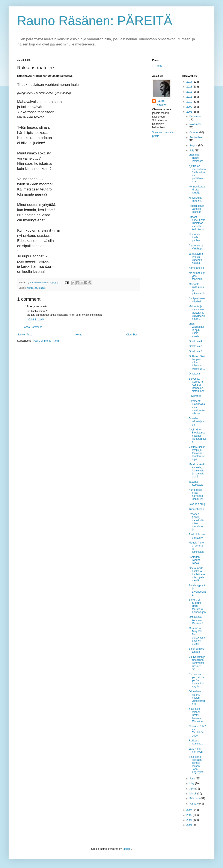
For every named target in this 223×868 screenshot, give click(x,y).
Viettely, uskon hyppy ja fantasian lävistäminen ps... (197, 453)
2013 (190, 87)
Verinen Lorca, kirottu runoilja (197, 190)
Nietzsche (32, 288)
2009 (190, 107)
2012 (190, 92)
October (194, 132)
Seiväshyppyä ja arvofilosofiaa (197, 590)
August (194, 145)
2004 (190, 825)
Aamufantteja (196, 268)
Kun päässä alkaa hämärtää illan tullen (196, 494)
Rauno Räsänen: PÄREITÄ (95, 21)
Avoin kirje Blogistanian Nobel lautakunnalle (197, 436)
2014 (190, 82)
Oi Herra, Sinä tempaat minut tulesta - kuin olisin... (197, 362)
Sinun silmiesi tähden (197, 650)
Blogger (127, 849)
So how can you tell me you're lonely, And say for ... (197, 681)
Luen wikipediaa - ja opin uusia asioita (197, 330)
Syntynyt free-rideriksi (197, 300)
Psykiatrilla (195, 396)
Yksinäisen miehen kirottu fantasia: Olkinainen (196, 715)
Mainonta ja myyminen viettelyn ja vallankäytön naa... (197, 313)
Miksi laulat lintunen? (196, 199)
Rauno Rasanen (162, 103)
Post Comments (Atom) (46, 341)
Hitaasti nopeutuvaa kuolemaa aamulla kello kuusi (197, 223)
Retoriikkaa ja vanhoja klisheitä (197, 209)
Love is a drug (197, 504)
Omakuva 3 (195, 346)
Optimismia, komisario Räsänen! (196, 620)
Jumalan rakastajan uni (196, 422)
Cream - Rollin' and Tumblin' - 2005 (197, 731)
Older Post (132, 335)
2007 (190, 810)
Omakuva (194, 374)
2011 (190, 97)
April (192, 789)
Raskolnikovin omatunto (197, 536)
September (196, 137)
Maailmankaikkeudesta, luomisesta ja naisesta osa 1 (197, 471)
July (192, 151)
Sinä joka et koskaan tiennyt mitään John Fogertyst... (197, 765)
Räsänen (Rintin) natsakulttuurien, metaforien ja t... (197, 522)
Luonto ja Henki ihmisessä (196, 158)
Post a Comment (32, 327)
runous (42, 288)
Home (79, 335)
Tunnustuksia (196, 509)
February (195, 799)
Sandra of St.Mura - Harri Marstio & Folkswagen (197, 606)
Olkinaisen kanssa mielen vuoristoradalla (197, 698)
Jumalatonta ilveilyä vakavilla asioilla (196, 258)
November (195, 124)
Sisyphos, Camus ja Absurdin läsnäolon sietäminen (197, 385)
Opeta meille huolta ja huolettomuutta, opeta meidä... (197, 574)
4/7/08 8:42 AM (35, 320)
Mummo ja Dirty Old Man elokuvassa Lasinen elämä (197, 636)
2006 (190, 815)
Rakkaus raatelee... (196, 742)
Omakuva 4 (195, 341)
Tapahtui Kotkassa (196, 483)
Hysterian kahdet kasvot (194, 560)
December (195, 116)
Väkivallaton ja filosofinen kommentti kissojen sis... (197, 663)
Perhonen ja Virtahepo (196, 247)
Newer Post (25, 335)
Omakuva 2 (195, 351)
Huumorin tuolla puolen (194, 238)
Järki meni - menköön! (196, 750)
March (193, 794)
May (192, 783)
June (192, 779)
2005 (190, 820)
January (194, 804)
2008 (190, 112)
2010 (190, 102)
